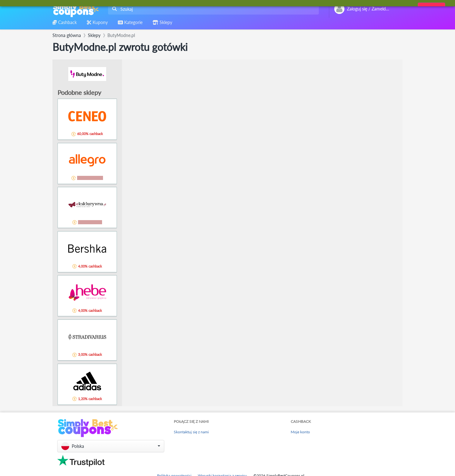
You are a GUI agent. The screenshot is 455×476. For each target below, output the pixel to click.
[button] (111, 446)
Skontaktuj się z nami (191, 432)
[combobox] (212, 9)
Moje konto (300, 432)
